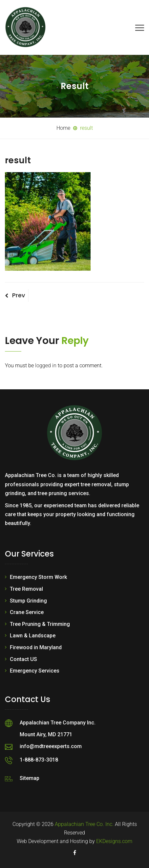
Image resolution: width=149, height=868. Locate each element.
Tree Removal (26, 589)
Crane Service (27, 612)
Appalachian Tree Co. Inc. (84, 824)
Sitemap (30, 778)
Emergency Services (35, 671)
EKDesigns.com (114, 841)
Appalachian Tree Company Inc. (58, 723)
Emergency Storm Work (38, 577)
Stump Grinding (28, 601)
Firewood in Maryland (36, 647)
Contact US (23, 659)
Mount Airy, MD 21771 (46, 734)
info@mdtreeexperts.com (51, 746)
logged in (46, 365)
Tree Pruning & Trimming (40, 624)
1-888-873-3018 (39, 760)
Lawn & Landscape (33, 636)
